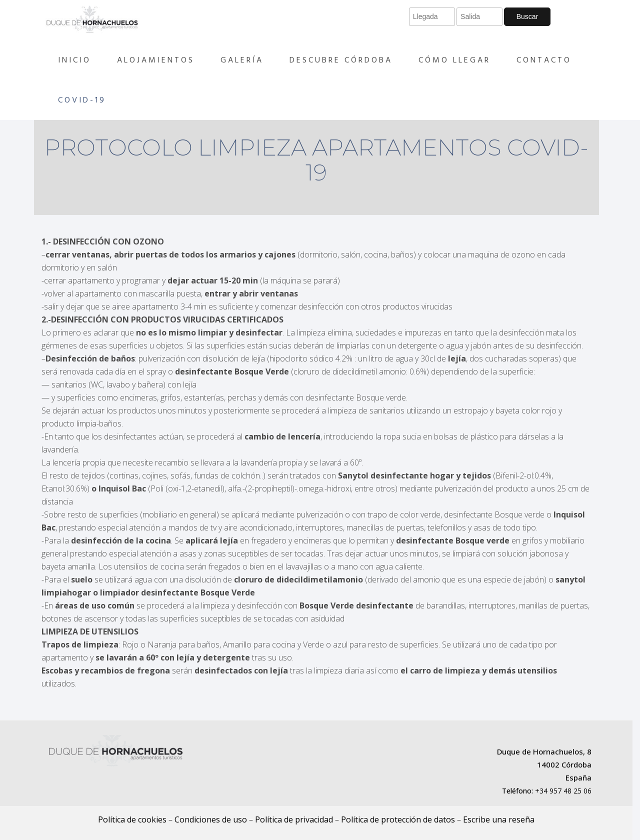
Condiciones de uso (211, 819)
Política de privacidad (294, 819)
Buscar (527, 16)
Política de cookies (132, 819)
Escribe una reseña (499, 819)
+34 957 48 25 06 (563, 791)
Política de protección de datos (398, 819)
